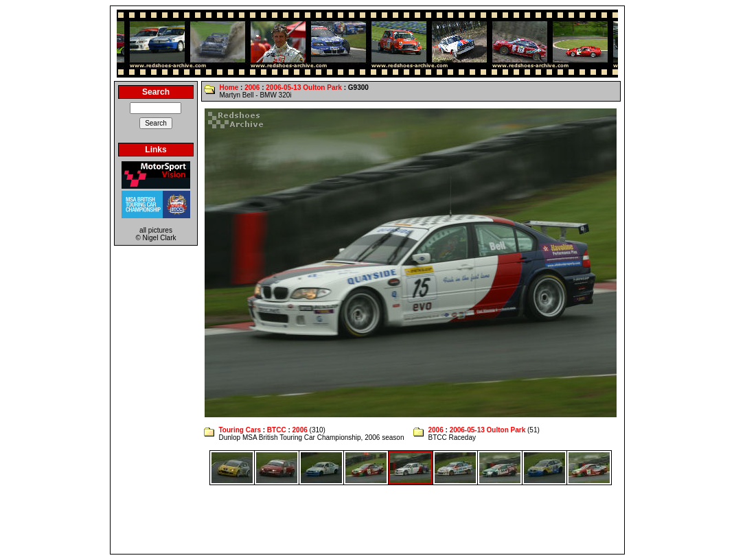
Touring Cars (239, 430)
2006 (252, 87)
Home (229, 87)
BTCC (277, 430)
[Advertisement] (367, 520)
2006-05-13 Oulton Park (304, 87)
